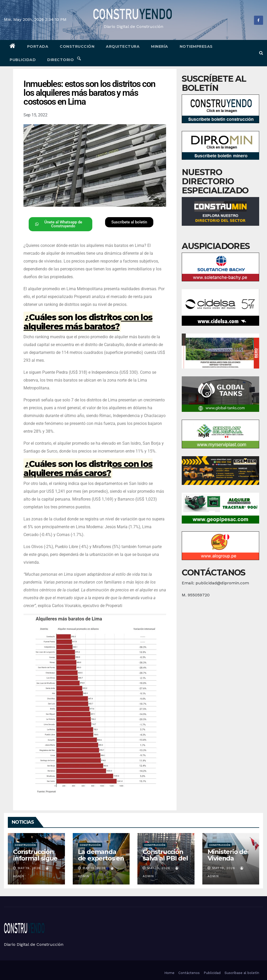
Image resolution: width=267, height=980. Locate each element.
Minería (160, 46)
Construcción (77, 46)
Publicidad (23, 60)
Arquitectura (123, 46)
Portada (38, 46)
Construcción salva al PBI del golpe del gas (165, 858)
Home (169, 973)
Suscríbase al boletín (242, 973)
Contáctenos (189, 973)
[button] (261, 53)
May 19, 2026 (29, 868)
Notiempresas (196, 46)
